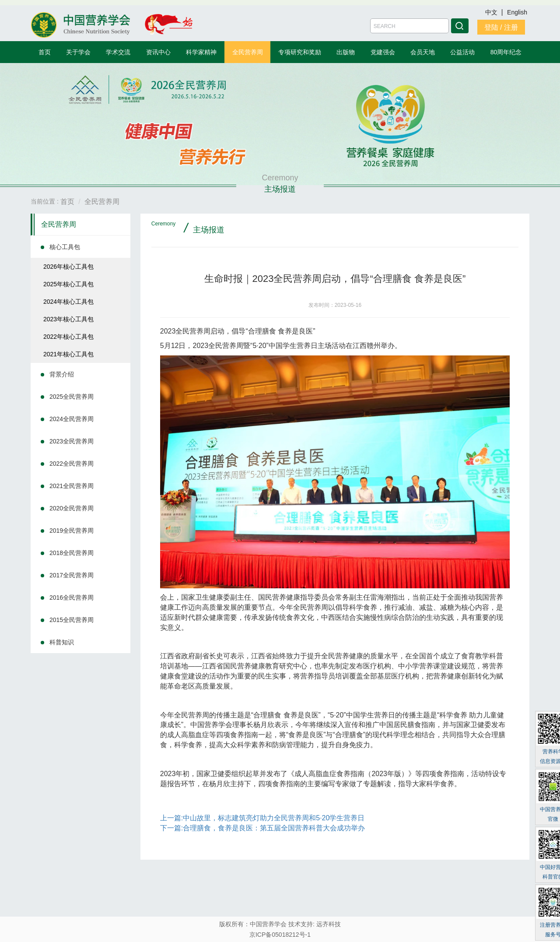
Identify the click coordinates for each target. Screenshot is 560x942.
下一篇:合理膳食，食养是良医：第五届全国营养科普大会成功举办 (262, 828)
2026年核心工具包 (68, 267)
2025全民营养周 (72, 397)
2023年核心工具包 (68, 319)
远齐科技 (329, 924)
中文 (492, 12)
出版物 (346, 52)
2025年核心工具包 (68, 284)
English (517, 12)
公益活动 (462, 52)
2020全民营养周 (72, 508)
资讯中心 (158, 52)
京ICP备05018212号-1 (280, 935)
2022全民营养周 (72, 464)
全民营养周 (248, 52)
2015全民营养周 (72, 620)
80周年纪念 (506, 52)
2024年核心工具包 (68, 302)
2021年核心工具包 (68, 354)
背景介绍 (62, 374)
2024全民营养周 (72, 419)
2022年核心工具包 (68, 337)
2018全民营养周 (72, 553)
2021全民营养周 (72, 486)
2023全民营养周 (72, 441)
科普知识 (62, 642)
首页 (45, 52)
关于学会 (78, 52)
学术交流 (118, 52)
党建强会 (383, 52)
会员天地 (423, 52)
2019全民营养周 (72, 531)
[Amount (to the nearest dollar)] (409, 26)
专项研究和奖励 (300, 52)
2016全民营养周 (72, 598)
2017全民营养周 (72, 575)
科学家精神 (201, 52)
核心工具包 (65, 247)
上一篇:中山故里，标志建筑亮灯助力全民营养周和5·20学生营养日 (262, 818)
